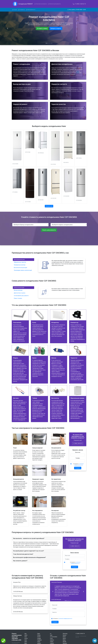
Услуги (15, 10)
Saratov (65, 635)
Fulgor (39, 642)
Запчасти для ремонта (54, 4)
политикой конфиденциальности (65, 619)
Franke (39, 637)
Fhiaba (39, 635)
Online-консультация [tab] (19, 288)
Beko (26, 643)
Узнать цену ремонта (49, 230)
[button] (53, 592)
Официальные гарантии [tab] (20, 262)
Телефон (78, 458)
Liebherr (52, 643)
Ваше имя (78, 452)
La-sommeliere (54, 637)
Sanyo (64, 637)
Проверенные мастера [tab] (20, 265)
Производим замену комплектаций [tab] (23, 270)
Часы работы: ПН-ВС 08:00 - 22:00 (77, 10)
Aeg (25, 634)
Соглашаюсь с (78, 464)
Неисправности (31, 10)
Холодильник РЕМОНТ (26, 4)
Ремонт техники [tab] (18, 298)
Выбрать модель (56, 28)
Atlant (26, 635)
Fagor (39, 634)
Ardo (26, 640)
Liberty (52, 642)
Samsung (65, 634)
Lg (51, 634)
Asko (26, 642)
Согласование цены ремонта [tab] (21, 296)
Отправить (78, 468)
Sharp (64, 640)
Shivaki (64, 642)
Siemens (65, 643)
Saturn (64, 638)
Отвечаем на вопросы (41, 4)
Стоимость (22, 10)
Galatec (39, 643)
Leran (51, 638)
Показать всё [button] (49, 206)
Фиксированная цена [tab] (19, 260)
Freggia (39, 638)
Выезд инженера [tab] (18, 290)
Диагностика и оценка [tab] (20, 293)
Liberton (52, 640)
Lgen (51, 635)
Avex (26, 637)
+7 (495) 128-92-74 (79, 4)
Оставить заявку (42, 28)
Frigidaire (39, 640)
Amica (26, 638)
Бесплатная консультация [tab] (20, 268)
